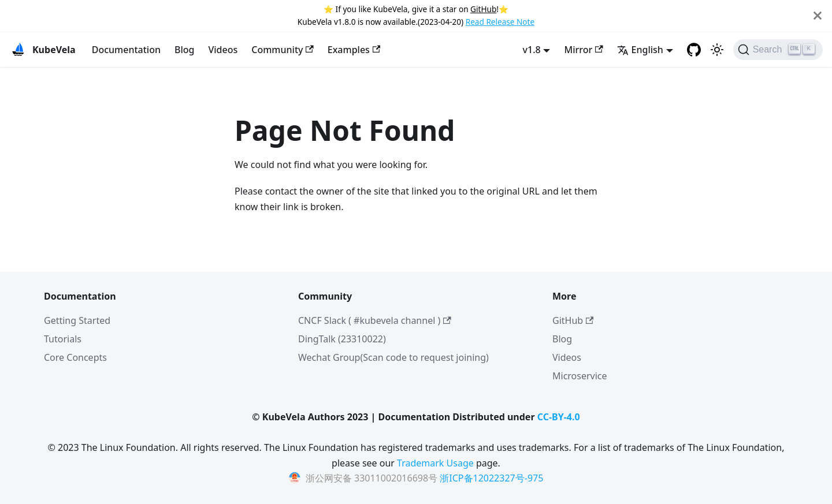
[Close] (818, 16)
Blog (184, 50)
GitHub (483, 9)
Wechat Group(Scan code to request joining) (393, 357)
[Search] (778, 50)
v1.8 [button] (532, 50)
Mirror (583, 50)
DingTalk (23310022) (342, 339)
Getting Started (77, 320)
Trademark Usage (435, 463)
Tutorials (63, 339)
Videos (223, 50)
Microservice (580, 376)
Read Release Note (500, 22)
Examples (354, 50)
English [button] (640, 50)
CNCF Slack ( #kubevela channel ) (375, 320)
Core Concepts (75, 357)
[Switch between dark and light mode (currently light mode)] (717, 50)
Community (283, 50)
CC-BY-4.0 (559, 417)
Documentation (126, 50)
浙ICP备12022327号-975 (491, 478)
